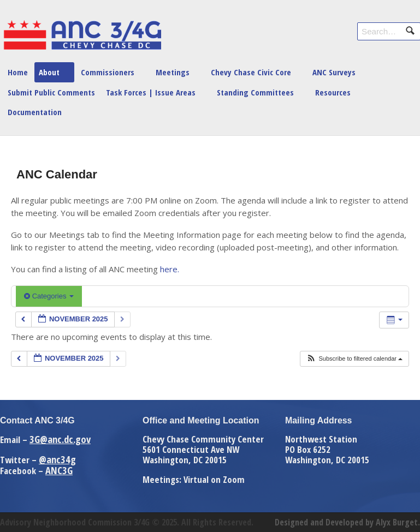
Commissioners (108, 72)
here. (170, 269)
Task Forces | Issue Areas (151, 92)
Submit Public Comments (51, 92)
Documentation (35, 112)
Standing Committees (255, 92)
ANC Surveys (334, 72)
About (49, 72)
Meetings (173, 72)
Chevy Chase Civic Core (251, 72)
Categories (49, 296)
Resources (333, 92)
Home (18, 72)
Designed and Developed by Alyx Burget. (347, 522)
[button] (354, 359)
